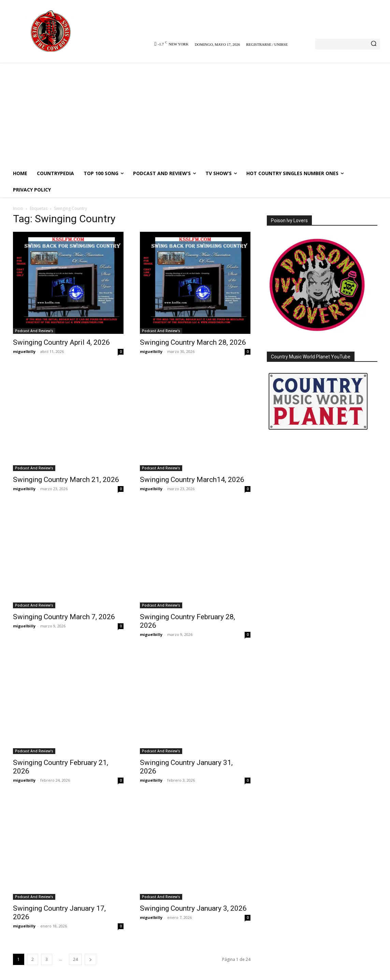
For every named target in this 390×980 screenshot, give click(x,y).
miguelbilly (24, 351)
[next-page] (90, 959)
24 (75, 959)
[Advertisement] (195, 114)
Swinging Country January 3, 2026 (193, 908)
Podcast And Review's (34, 331)
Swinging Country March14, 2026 (192, 480)
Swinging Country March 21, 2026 (66, 480)
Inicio (18, 208)
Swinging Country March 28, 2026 (193, 342)
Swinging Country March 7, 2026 (64, 617)
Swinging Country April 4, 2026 (61, 342)
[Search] (374, 44)
